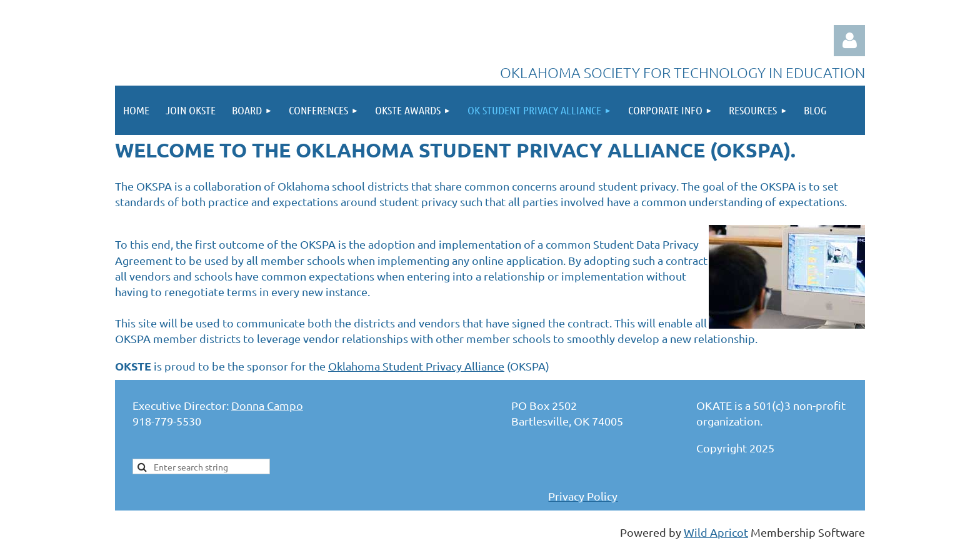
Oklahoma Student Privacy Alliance (416, 366)
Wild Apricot (716, 532)
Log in (849, 41)
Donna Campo (267, 405)
